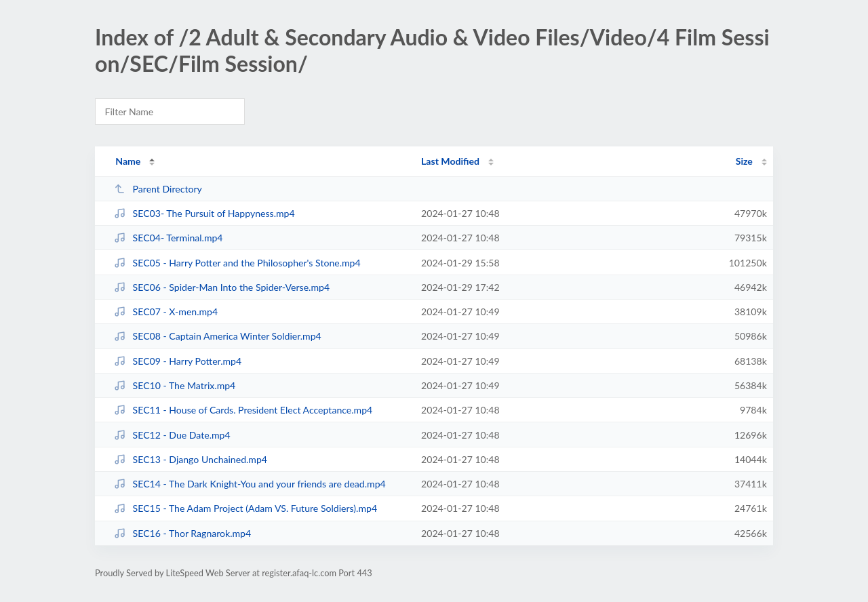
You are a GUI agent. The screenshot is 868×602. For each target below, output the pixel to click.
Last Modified (450, 161)
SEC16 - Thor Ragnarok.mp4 (182, 533)
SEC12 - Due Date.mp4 (172, 435)
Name (128, 161)
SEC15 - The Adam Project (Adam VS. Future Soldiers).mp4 (245, 508)
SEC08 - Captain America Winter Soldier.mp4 (218, 336)
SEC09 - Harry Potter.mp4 (178, 361)
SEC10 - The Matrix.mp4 (175, 385)
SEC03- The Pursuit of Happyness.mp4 (204, 213)
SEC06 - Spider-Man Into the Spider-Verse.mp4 (222, 287)
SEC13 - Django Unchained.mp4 (191, 459)
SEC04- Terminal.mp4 (168, 238)
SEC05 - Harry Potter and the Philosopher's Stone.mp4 (237, 263)
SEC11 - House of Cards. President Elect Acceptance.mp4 (243, 410)
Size (744, 161)
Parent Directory (158, 189)
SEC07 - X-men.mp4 (166, 312)
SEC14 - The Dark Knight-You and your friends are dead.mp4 (250, 484)
